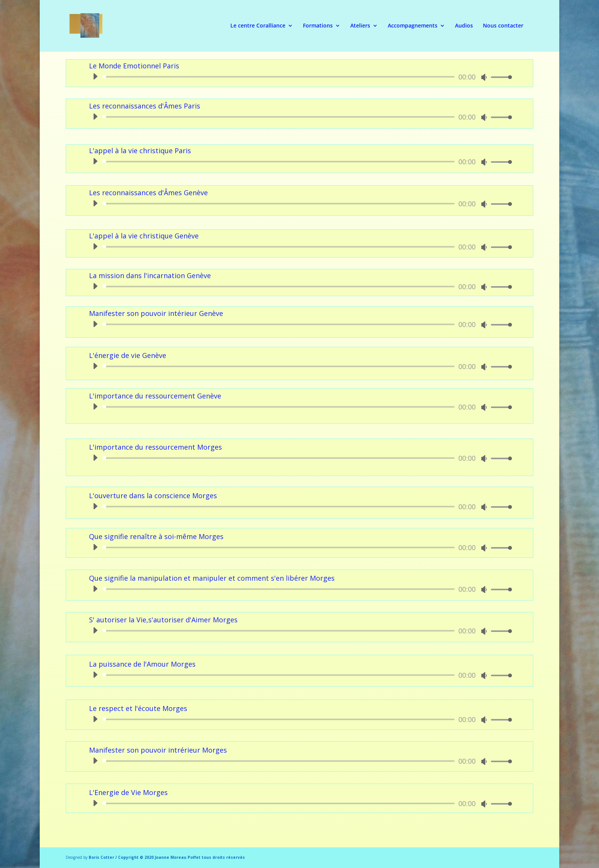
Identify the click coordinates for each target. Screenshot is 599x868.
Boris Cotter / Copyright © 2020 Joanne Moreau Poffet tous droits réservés (167, 857)
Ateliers (360, 26)
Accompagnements (413, 26)
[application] (299, 77)
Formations (318, 26)
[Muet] (484, 77)
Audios (464, 26)
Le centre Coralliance (258, 26)
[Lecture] (95, 76)
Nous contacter (503, 26)
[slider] (280, 77)
